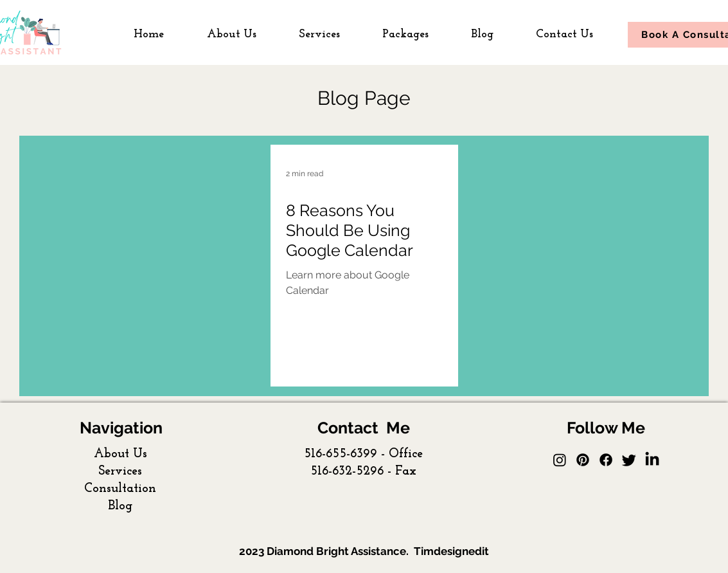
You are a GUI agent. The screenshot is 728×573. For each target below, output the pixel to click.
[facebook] (652, 460)
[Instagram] (560, 460)
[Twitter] (629, 460)
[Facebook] (606, 460)
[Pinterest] (583, 460)
